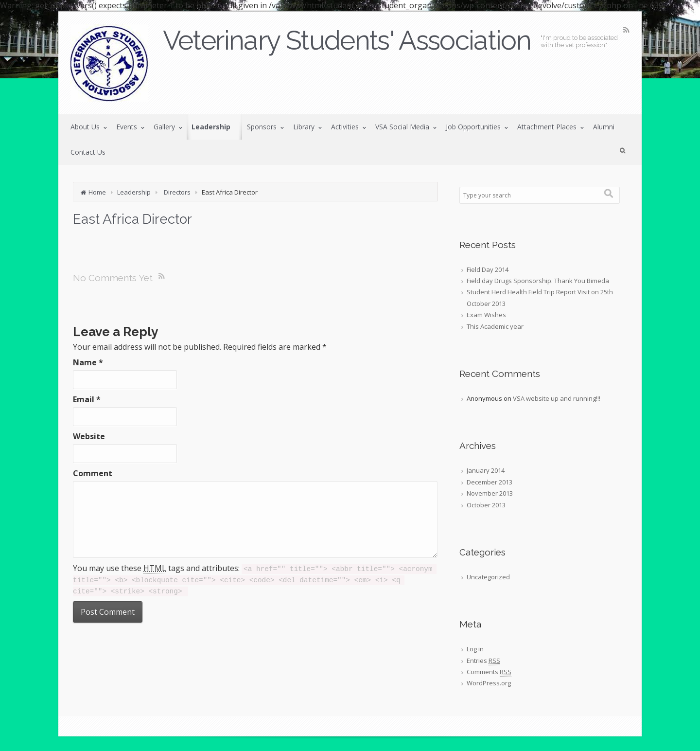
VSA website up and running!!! (557, 398)
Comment (93, 473)
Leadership (134, 192)
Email (87, 399)
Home (97, 192)
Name (88, 362)
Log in (475, 649)
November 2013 (490, 493)
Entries (483, 661)
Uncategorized (488, 577)
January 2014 (486, 470)
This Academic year (495, 326)
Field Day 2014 (488, 269)
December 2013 (490, 482)
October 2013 (486, 505)
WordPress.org (489, 683)
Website (89, 436)
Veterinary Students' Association (347, 40)
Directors (177, 192)
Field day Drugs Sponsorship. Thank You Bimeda (538, 281)
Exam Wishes (486, 315)
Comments (489, 672)
